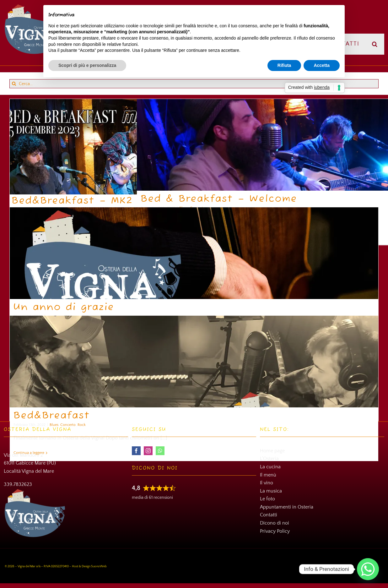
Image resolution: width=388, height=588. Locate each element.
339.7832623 (18, 484)
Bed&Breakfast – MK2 (72, 201)
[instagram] (148, 451)
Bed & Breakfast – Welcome (219, 199)
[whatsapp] (160, 451)
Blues (54, 425)
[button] (375, 44)
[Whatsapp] (368, 569)
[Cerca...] (194, 84)
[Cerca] (14, 84)
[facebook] (136, 451)
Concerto (68, 425)
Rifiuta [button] (284, 65)
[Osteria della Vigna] (36, 6)
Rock (82, 425)
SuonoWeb (99, 566)
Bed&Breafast (52, 416)
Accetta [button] (322, 65)
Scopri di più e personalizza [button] (87, 65)
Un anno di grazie (64, 308)
